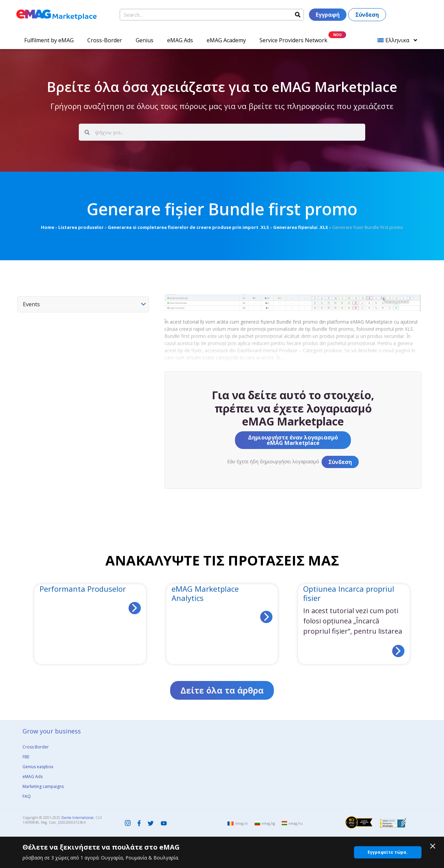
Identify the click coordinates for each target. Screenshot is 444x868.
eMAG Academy (226, 40)
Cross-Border (105, 40)
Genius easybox (38, 767)
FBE (26, 757)
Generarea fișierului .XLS (301, 227)
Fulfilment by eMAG (49, 40)
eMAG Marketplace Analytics (205, 593)
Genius (145, 40)
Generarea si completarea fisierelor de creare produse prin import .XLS (188, 227)
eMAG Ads (180, 40)
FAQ (27, 796)
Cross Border (36, 747)
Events (31, 304)
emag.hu (296, 823)
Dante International (77, 818)
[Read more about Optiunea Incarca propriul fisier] (398, 651)
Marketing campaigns (43, 786)
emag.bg (268, 823)
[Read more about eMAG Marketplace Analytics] (266, 617)
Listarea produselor (81, 227)
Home (48, 227)
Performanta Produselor (83, 589)
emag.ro (241, 823)
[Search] (298, 15)
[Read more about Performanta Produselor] (135, 608)
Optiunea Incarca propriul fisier (349, 593)
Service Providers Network (293, 40)
